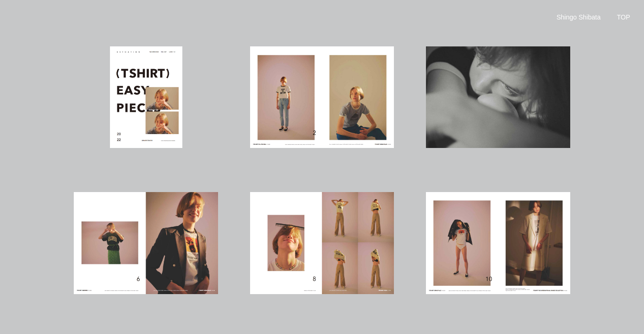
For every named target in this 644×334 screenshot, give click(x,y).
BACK (624, 20)
